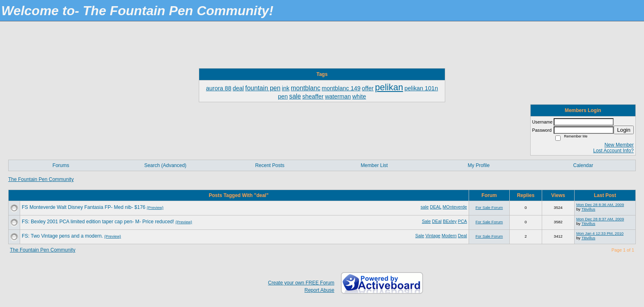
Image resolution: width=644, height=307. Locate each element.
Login (624, 130)
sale (425, 207)
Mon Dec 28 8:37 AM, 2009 (600, 219)
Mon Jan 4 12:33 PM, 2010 (600, 233)
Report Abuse (319, 290)
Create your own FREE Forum (301, 283)
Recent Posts (270, 165)
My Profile (479, 165)
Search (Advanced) (165, 165)
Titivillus (589, 209)
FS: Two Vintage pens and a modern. (62, 236)
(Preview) (155, 207)
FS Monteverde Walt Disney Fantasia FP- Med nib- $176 (84, 207)
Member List (374, 165)
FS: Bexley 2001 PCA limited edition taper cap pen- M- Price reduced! (98, 222)
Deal (462, 236)
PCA (462, 221)
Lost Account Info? (613, 151)
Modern (449, 236)
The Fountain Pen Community (41, 179)
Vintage (433, 236)
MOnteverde (455, 207)
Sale (426, 221)
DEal (437, 221)
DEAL (436, 207)
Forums (61, 165)
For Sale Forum (489, 207)
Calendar (583, 165)
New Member (619, 145)
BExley (450, 221)
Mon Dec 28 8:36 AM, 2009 (600, 205)
